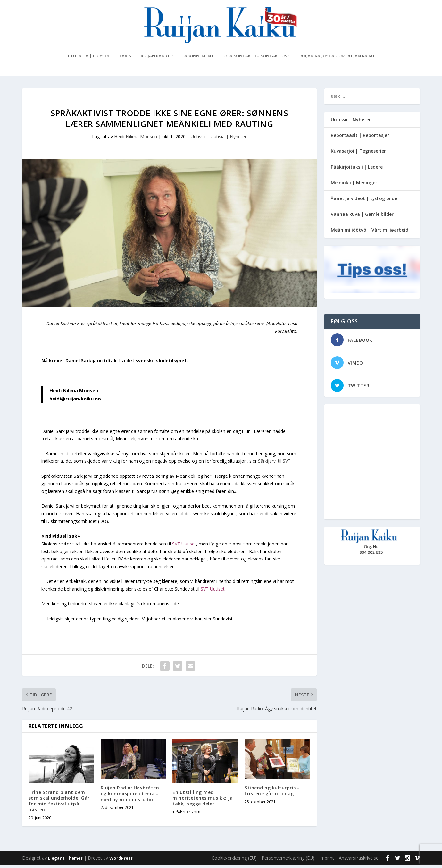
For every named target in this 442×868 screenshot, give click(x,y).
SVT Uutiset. (214, 591)
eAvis (125, 59)
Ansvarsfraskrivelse (359, 860)
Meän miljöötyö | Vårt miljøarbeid (370, 232)
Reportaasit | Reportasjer (360, 138)
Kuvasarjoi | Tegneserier (358, 153)
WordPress (121, 861)
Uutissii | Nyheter (351, 122)
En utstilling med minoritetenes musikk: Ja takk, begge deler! (203, 801)
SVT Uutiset (184, 546)
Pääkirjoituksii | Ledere (357, 169)
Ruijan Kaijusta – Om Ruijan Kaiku (337, 59)
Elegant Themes (65, 861)
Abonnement (199, 59)
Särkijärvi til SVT (274, 463)
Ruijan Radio (155, 59)
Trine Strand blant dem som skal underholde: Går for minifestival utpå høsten (59, 804)
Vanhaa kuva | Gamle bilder (362, 217)
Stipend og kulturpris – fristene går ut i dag (272, 793)
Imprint (327, 860)
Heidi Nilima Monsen (136, 139)
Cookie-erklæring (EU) (234, 860)
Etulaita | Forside (89, 59)
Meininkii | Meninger (354, 185)
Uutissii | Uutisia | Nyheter (219, 139)
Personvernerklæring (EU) (288, 860)
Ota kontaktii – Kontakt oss (257, 59)
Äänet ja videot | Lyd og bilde (364, 201)
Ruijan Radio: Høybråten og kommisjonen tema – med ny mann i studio (130, 796)
